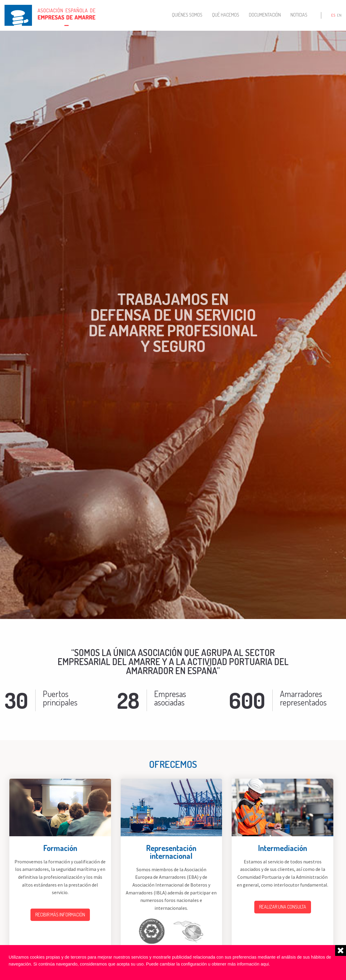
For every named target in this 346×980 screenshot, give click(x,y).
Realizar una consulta (283, 907)
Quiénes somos (187, 15)
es (333, 15)
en (339, 15)
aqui (265, 964)
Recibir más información (60, 915)
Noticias (299, 15)
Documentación (265, 15)
